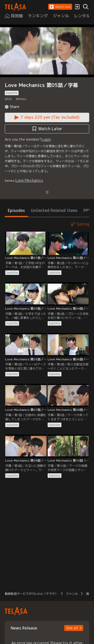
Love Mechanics (29, 180)
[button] (60, 7)
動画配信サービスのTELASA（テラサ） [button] (31, 594)
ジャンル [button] (72, 594)
